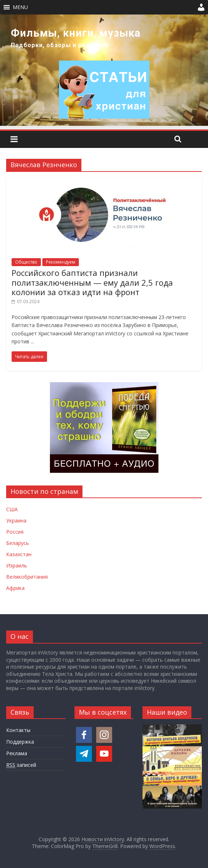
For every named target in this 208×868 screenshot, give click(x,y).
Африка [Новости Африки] (15, 588)
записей (21, 765)
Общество (26, 262)
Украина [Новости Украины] (16, 520)
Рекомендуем (61, 262)
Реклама (17, 753)
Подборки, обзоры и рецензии (60, 45)
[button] (20, 7)
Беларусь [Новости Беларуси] (18, 543)
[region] (104, 70)
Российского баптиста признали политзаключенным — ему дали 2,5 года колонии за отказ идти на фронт (92, 282)
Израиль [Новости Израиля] (17, 565)
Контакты (18, 730)
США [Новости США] (12, 509)
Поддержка (20, 742)
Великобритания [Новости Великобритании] (27, 577)
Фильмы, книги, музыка (76, 33)
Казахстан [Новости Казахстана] (19, 554)
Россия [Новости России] (15, 532)
